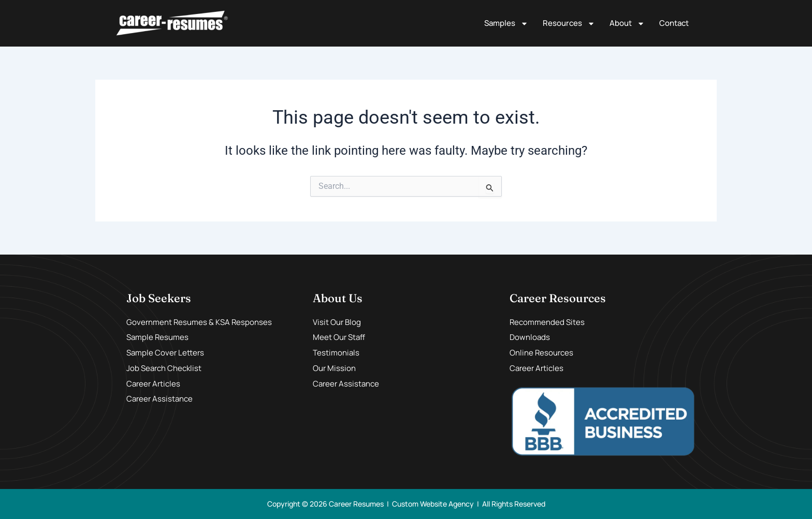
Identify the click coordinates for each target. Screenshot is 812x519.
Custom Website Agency (433, 504)
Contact (674, 23)
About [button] (627, 24)
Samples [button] (506, 24)
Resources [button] (569, 24)
